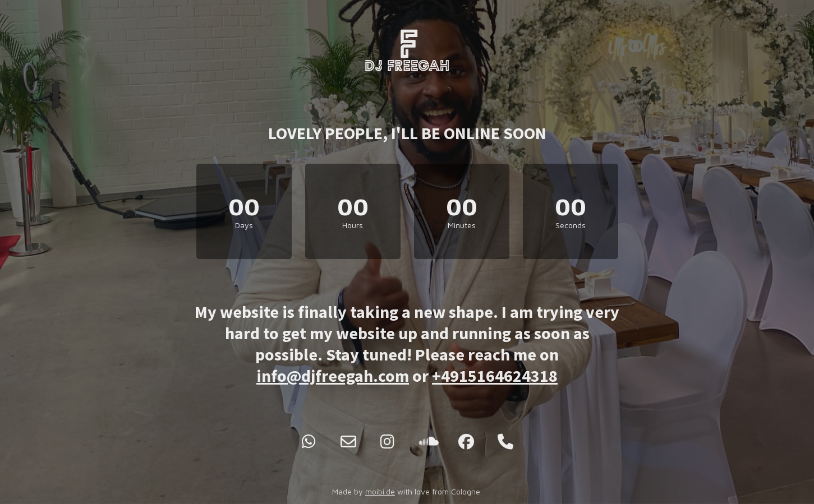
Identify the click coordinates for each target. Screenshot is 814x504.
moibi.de (380, 491)
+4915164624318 (495, 376)
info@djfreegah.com (333, 376)
